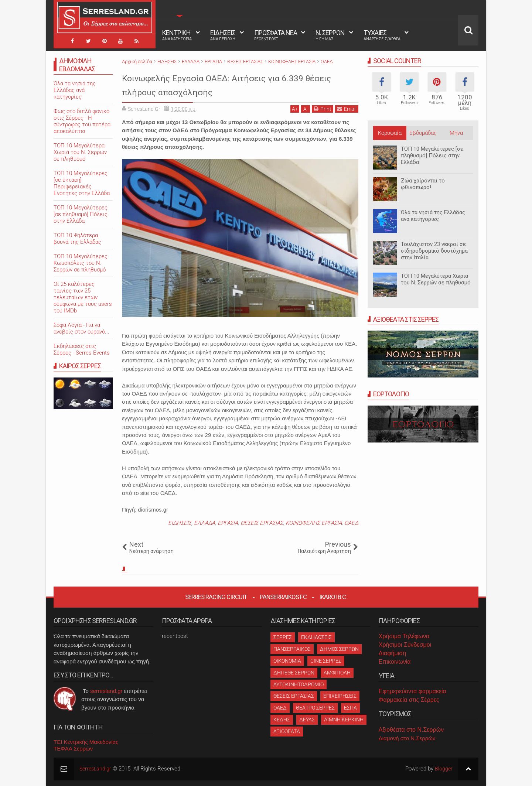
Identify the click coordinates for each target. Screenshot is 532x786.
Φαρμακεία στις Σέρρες (409, 700)
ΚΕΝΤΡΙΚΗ (177, 35)
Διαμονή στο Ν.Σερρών (407, 738)
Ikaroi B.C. (333, 597)
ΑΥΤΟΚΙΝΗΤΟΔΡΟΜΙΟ (299, 684)
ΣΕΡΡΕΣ (283, 637)
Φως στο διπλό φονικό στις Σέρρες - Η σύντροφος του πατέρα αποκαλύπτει (82, 121)
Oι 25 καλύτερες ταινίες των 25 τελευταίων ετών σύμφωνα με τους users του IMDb (83, 297)
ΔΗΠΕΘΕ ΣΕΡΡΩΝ (294, 673)
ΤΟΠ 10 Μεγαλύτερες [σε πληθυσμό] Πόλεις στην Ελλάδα (432, 156)
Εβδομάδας (423, 133)
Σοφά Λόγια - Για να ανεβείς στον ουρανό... (81, 328)
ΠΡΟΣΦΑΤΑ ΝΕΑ (276, 35)
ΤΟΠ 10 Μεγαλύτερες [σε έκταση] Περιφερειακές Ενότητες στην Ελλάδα (82, 183)
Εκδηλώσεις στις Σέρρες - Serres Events (82, 349)
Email (347, 109)
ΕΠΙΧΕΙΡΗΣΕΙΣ (340, 696)
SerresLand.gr (96, 769)
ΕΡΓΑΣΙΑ (228, 523)
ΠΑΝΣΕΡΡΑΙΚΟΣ (292, 649)
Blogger (444, 769)
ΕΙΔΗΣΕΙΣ (223, 35)
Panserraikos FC (283, 597)
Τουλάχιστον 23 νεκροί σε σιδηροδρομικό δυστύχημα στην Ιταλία (434, 251)
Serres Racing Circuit (216, 597)
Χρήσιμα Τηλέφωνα (404, 636)
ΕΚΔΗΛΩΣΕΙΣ (316, 637)
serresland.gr (106, 691)
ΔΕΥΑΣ (307, 720)
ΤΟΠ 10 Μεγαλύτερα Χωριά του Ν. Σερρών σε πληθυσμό (436, 279)
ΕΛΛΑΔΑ (204, 523)
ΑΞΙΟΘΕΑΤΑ (287, 731)
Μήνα (456, 133)
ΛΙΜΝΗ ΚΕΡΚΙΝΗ (344, 720)
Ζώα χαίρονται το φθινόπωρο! (423, 184)
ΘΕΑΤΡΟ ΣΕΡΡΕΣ (315, 708)
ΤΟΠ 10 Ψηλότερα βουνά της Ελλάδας (77, 239)
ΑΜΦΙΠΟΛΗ (337, 673)
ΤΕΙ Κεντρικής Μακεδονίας (86, 742)
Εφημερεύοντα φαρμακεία (412, 691)
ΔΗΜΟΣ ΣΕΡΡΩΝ (339, 649)
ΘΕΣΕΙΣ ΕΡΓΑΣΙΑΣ (262, 523)
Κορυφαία (390, 133)
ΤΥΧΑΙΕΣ (382, 35)
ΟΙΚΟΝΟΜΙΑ (287, 661)
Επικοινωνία (395, 662)
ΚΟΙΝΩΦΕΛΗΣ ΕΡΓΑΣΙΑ (314, 523)
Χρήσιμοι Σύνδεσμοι (405, 645)
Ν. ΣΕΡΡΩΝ (330, 35)
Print (323, 109)
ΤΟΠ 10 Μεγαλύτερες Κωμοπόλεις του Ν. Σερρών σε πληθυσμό (81, 263)
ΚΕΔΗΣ (282, 720)
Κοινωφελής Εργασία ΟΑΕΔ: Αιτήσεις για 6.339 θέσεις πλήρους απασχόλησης (233, 84)
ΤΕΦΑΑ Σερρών (73, 749)
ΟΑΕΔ (351, 523)
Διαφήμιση (392, 653)
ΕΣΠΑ (350, 708)
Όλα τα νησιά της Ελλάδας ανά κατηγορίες (433, 216)
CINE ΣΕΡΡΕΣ (326, 661)
